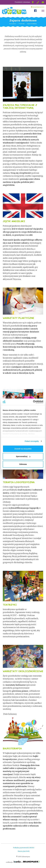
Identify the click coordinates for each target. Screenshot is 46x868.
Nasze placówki (24, 851)
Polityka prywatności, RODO (24, 848)
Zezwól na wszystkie (23, 449)
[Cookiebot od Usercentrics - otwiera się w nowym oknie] (33, 402)
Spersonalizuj (23, 456)
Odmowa (23, 464)
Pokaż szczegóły (32, 441)
